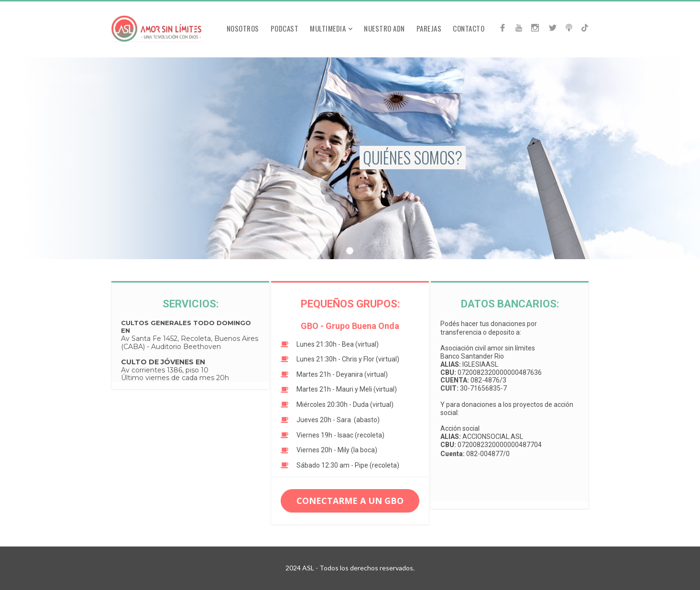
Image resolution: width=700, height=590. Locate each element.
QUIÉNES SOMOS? (413, 158)
